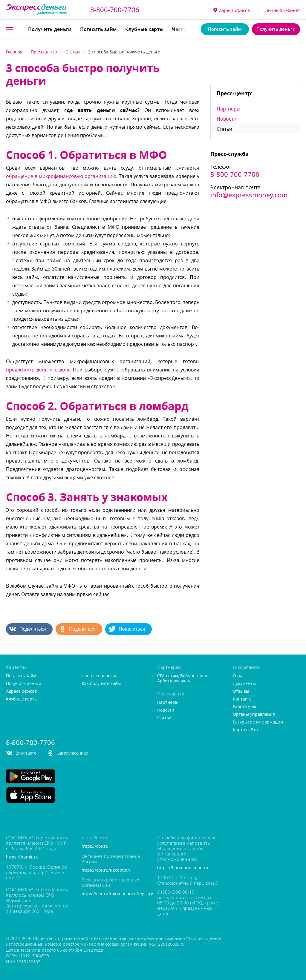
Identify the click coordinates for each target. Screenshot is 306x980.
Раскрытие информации (258, 722)
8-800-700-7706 (115, 10)
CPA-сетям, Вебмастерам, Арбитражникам (183, 678)
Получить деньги (50, 29)
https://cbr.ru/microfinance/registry (115, 894)
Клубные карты (144, 29)
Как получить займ (101, 684)
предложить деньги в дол (38, 370)
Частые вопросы (99, 676)
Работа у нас (246, 707)
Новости (227, 119)
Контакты (243, 699)
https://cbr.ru (95, 846)
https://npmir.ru (22, 857)
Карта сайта (245, 730)
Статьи (73, 52)
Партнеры (228, 109)
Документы (244, 684)
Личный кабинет (283, 10)
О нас (239, 676)
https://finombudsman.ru (183, 868)
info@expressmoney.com (249, 195)
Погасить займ (99, 29)
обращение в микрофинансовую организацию (61, 176)
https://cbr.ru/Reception (106, 870)
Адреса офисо (232, 10)
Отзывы (241, 691)
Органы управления (254, 714)
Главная (14, 52)
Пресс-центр (44, 52)
